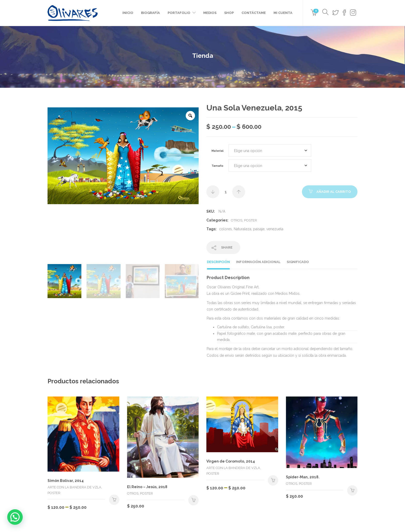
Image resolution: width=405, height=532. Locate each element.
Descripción (218, 262)
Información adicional (258, 262)
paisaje (259, 229)
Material (217, 151)
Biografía (150, 13)
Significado (298, 262)
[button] (15, 517)
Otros (237, 220)
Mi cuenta (283, 13)
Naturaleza (243, 229)
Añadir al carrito (334, 192)
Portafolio (179, 13)
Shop (229, 13)
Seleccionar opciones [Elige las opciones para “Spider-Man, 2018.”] (352, 490)
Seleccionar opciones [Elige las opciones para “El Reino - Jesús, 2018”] (193, 500)
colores (225, 229)
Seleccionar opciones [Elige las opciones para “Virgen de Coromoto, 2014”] (273, 480)
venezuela (275, 229)
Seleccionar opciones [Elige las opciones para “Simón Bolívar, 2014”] (114, 500)
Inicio (128, 13)
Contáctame (254, 13)
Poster (251, 220)
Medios (210, 13)
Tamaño (217, 166)
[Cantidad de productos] (226, 192)
